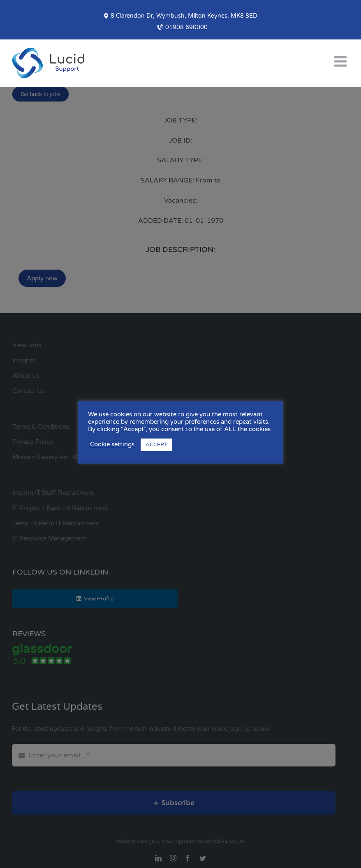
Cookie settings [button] (112, 444)
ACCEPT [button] (156, 445)
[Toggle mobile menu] (341, 61)
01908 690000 (183, 27)
